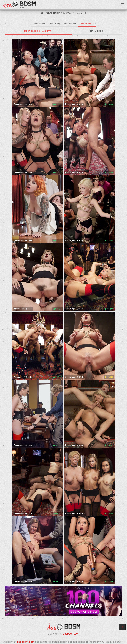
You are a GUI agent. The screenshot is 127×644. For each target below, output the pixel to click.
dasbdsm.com (72, 634)
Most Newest (39, 24)
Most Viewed (70, 24)
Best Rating (55, 24)
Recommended (87, 24)
